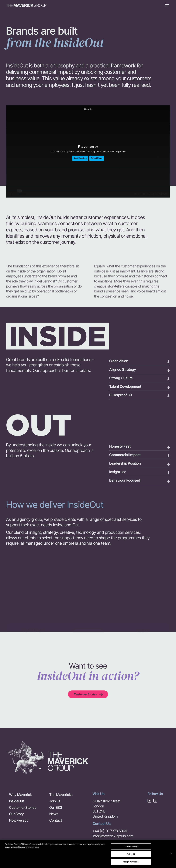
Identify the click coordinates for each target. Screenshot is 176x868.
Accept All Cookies (131, 862)
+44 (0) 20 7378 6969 (110, 831)
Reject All (131, 854)
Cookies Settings (131, 846)
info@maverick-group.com (113, 836)
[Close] (171, 854)
